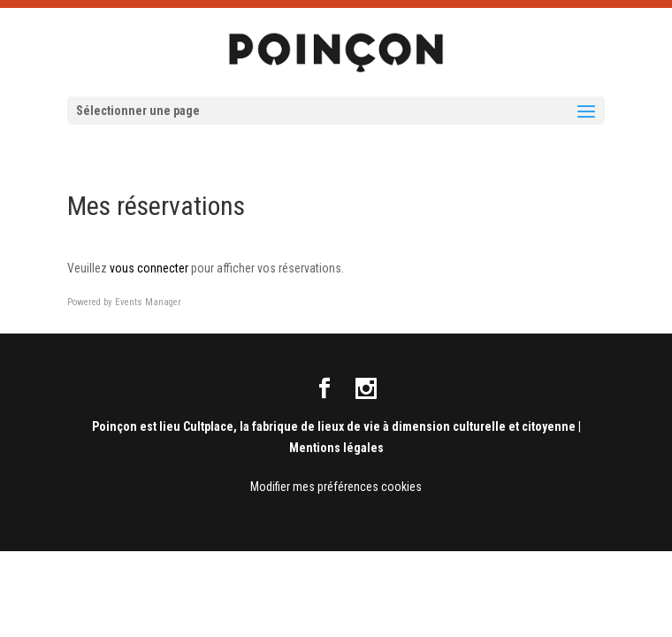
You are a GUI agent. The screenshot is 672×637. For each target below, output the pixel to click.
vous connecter (149, 268)
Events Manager (148, 302)
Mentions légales (336, 448)
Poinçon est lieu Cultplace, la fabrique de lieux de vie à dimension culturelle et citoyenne (334, 426)
